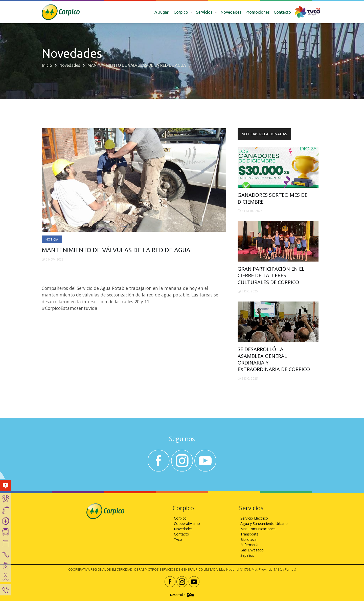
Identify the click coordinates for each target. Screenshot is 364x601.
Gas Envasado (252, 550)
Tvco (178, 539)
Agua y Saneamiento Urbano (264, 523)
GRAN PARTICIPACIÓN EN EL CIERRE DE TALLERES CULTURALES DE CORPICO (271, 275)
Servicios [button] (205, 12)
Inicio (47, 65)
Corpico (180, 518)
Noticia (52, 239)
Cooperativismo (187, 523)
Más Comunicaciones (258, 529)
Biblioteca (248, 539)
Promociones (258, 12)
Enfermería (249, 545)
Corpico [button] (181, 12)
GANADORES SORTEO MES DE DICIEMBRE (272, 198)
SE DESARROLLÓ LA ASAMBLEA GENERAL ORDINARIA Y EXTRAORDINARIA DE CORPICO (274, 359)
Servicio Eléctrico (254, 518)
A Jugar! (162, 12)
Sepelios (247, 555)
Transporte (249, 534)
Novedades (231, 12)
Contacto (282, 12)
